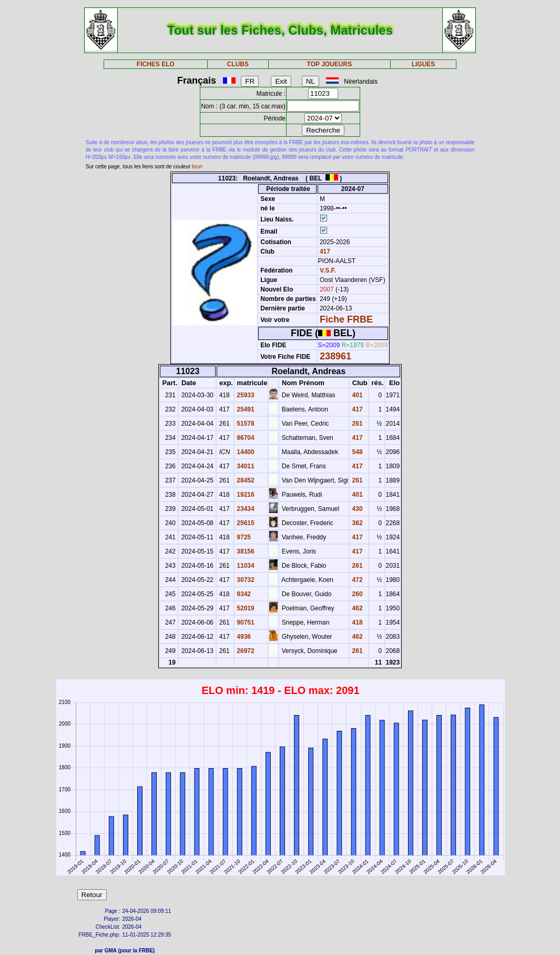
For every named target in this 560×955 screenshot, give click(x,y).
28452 (245, 480)
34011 (245, 466)
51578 (245, 424)
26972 (245, 651)
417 (324, 252)
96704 (245, 438)
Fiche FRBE (346, 319)
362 (356, 523)
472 (356, 580)
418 (356, 622)
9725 (243, 537)
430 (356, 509)
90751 (245, 622)
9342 (243, 594)
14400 (245, 452)
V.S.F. (328, 270)
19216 (245, 495)
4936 (243, 637)
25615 (245, 523)
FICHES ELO (156, 64)
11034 (245, 566)
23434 (245, 509)
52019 (245, 608)
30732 (245, 580)
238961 (335, 356)
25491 (245, 409)
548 (356, 452)
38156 (245, 551)
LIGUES (424, 64)
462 (356, 608)
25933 (245, 395)
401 (356, 395)
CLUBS (238, 64)
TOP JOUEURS (330, 64)
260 (356, 594)
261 (356, 424)
